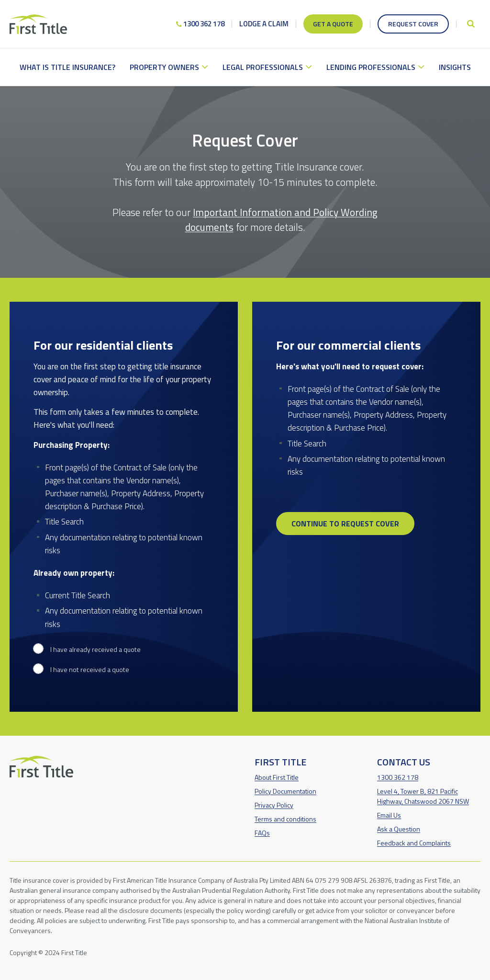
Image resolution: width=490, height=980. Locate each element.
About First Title (277, 777)
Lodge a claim (264, 24)
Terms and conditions (285, 819)
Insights (455, 67)
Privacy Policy (274, 805)
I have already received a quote (95, 649)
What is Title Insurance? (67, 67)
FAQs (262, 833)
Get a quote (333, 24)
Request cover (413, 24)
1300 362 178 (200, 24)
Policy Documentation (285, 791)
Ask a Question (399, 829)
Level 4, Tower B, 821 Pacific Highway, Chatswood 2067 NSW (423, 796)
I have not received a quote (90, 669)
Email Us (389, 815)
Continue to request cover (345, 524)
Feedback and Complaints (414, 843)
